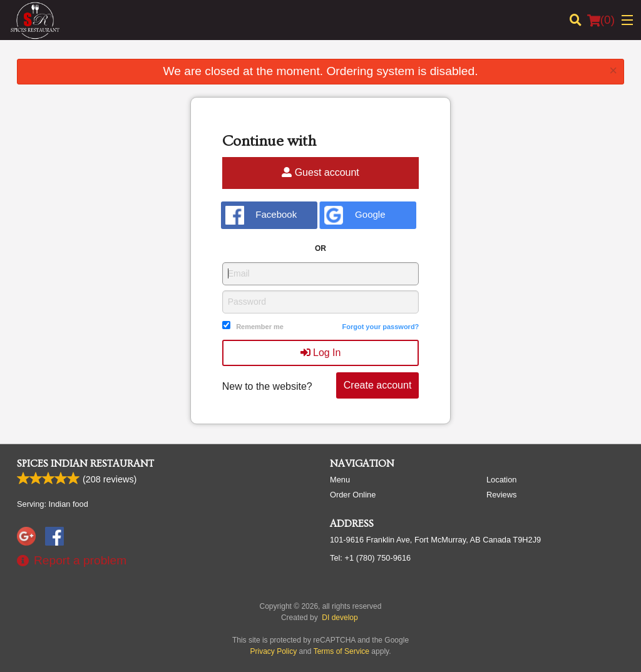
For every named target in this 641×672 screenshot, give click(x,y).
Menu (340, 480)
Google (355, 215)
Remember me (260, 327)
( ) (601, 20)
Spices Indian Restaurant (85, 464)
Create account (378, 385)
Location (501, 480)
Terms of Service (341, 651)
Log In (321, 353)
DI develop (340, 618)
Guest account (320, 172)
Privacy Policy (274, 651)
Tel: (370, 558)
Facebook (261, 215)
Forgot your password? (380, 327)
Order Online (353, 495)
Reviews (501, 495)
